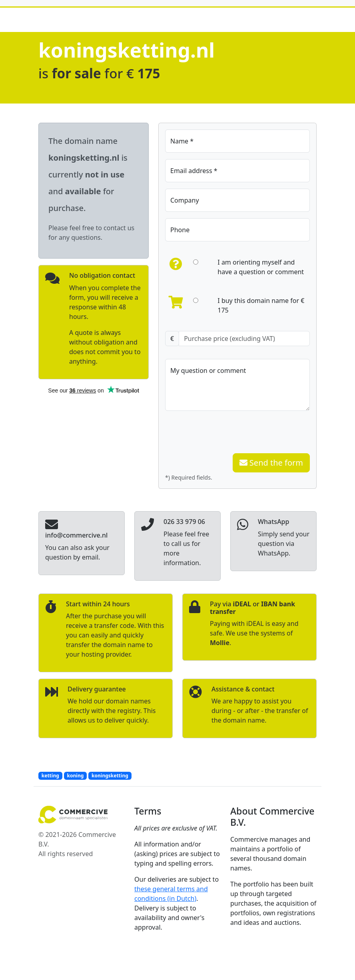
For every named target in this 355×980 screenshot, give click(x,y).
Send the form (271, 463)
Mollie (220, 643)
